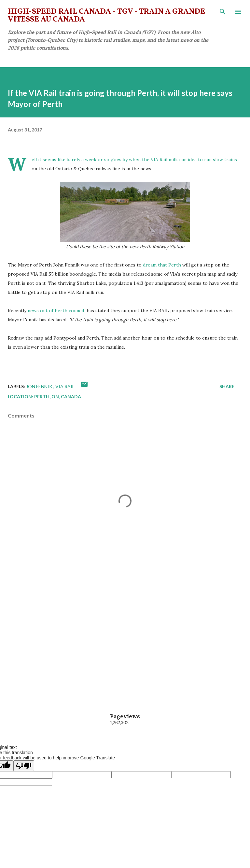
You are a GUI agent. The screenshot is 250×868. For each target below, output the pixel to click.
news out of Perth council (56, 311)
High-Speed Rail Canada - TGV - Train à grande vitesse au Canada (106, 16)
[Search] (223, 12)
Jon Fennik (40, 386)
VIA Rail (65, 386)
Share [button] (227, 386)
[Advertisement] (125, 636)
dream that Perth (162, 265)
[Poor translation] (24, 766)
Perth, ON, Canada (58, 396)
